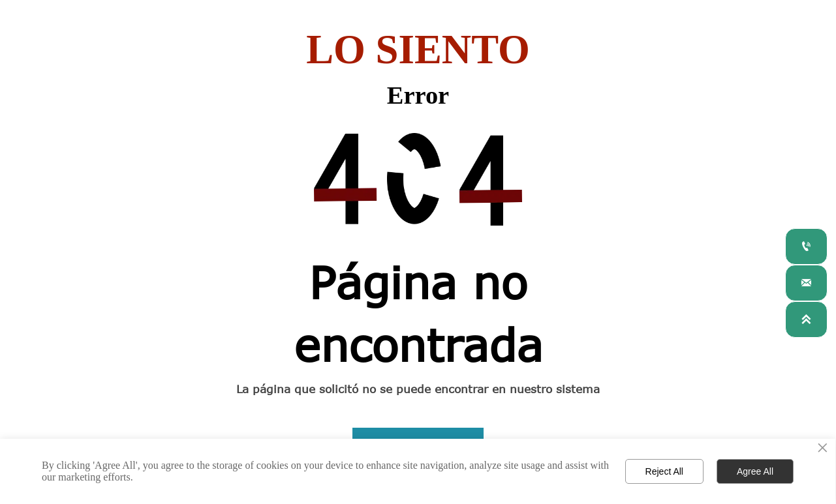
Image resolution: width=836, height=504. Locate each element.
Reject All (664, 471)
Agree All (755, 471)
